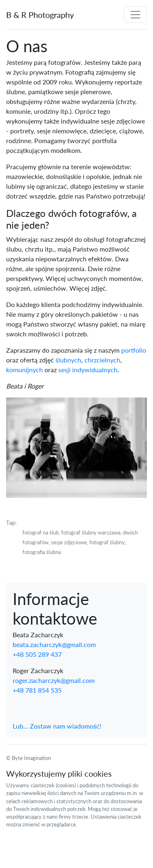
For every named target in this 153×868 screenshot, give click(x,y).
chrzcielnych (102, 360)
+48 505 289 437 (37, 654)
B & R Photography (40, 15)
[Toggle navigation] (135, 15)
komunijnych (24, 370)
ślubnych (68, 360)
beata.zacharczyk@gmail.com (54, 644)
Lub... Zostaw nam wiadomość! (57, 726)
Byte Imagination (31, 758)
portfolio (134, 350)
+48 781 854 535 (37, 690)
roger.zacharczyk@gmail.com (54, 680)
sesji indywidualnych (88, 370)
